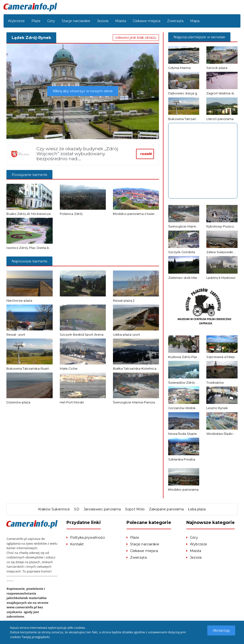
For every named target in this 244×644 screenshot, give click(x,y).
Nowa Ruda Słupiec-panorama (192, 434)
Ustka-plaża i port (127, 334)
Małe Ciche (69, 368)
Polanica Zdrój (71, 214)
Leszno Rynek (217, 408)
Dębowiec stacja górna (186, 93)
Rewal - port (16, 334)
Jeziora (103, 21)
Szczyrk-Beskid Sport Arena (82, 334)
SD (77, 509)
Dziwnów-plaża (18, 402)
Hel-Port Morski (72, 402)
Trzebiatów (215, 383)
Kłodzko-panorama (183, 489)
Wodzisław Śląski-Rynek (225, 434)
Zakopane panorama (166, 509)
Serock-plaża (217, 68)
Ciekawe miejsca (147, 21)
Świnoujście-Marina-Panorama (136, 402)
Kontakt (77, 544)
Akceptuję (221, 630)
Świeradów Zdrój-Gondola (189, 383)
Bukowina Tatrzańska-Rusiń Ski (30, 368)
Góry (51, 21)
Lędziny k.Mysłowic (221, 278)
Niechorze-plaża (19, 300)
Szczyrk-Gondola (182, 252)
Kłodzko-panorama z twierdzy (136, 214)
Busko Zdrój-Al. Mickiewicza (28, 214)
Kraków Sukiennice (55, 509)
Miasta (121, 21)
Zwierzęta (175, 21)
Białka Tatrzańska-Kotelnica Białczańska (144, 368)
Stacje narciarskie (76, 21)
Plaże (36, 21)
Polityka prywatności (87, 537)
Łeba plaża (196, 509)
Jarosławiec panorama (102, 509)
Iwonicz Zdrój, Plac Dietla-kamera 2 (34, 248)
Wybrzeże (16, 21)
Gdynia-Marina (179, 68)
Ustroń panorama (220, 119)
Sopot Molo (135, 509)
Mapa (195, 21)
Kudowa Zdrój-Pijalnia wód (189, 357)
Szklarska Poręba (182, 459)
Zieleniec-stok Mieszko (186, 278)
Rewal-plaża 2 (124, 300)
